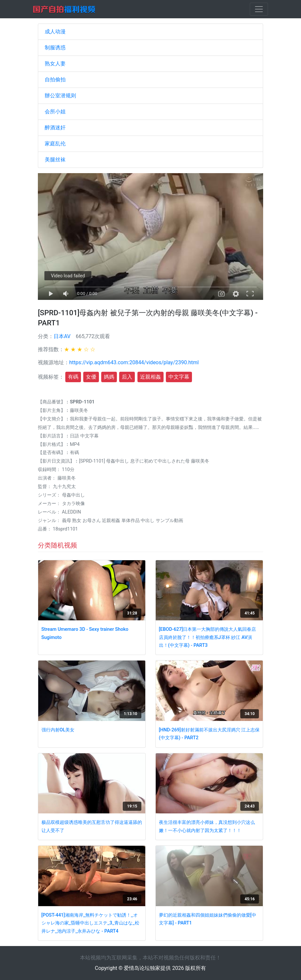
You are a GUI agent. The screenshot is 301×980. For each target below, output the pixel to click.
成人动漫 (55, 32)
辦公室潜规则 (60, 96)
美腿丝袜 (55, 160)
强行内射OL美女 (58, 730)
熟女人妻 (55, 64)
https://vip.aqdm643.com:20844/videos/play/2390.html (134, 362)
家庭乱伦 (55, 144)
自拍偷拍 (55, 80)
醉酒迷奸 (55, 128)
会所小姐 (55, 112)
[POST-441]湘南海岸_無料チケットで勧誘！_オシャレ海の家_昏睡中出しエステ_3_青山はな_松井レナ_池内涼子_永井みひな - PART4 (90, 923)
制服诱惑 (55, 48)
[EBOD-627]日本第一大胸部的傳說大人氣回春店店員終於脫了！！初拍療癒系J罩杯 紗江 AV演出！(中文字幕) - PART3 (208, 637)
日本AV (62, 336)
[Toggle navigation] (259, 9)
